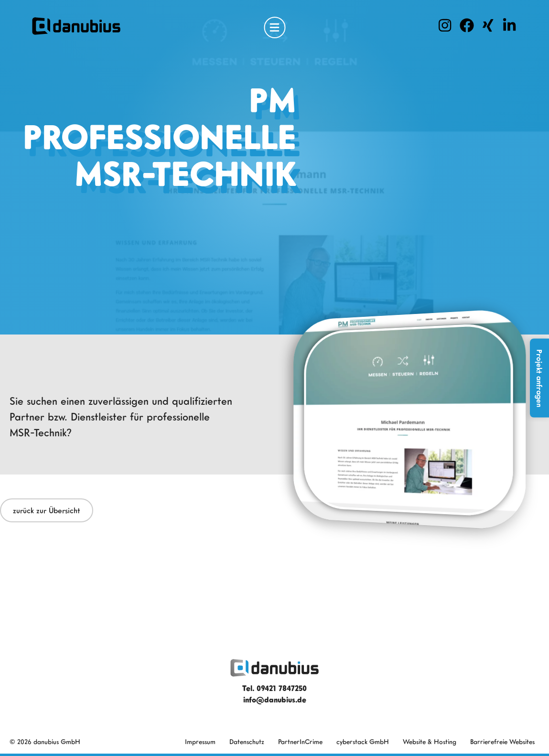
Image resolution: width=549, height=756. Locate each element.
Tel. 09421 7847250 (274, 688)
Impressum (200, 741)
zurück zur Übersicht (47, 510)
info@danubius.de (275, 700)
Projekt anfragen (539, 378)
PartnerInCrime (300, 741)
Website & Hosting (430, 741)
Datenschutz (247, 741)
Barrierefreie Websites (502, 741)
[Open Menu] (274, 27)
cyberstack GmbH (363, 741)
